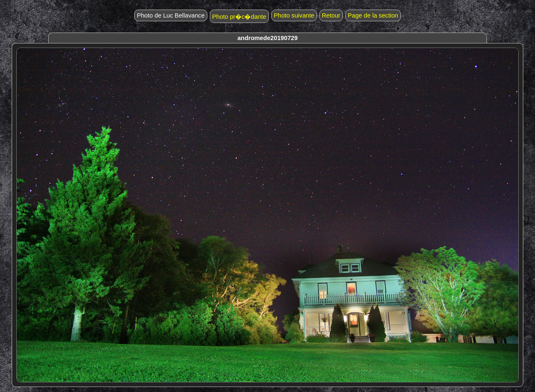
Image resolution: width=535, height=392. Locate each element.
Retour (331, 15)
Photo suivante (294, 15)
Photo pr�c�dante (239, 17)
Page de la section (373, 15)
